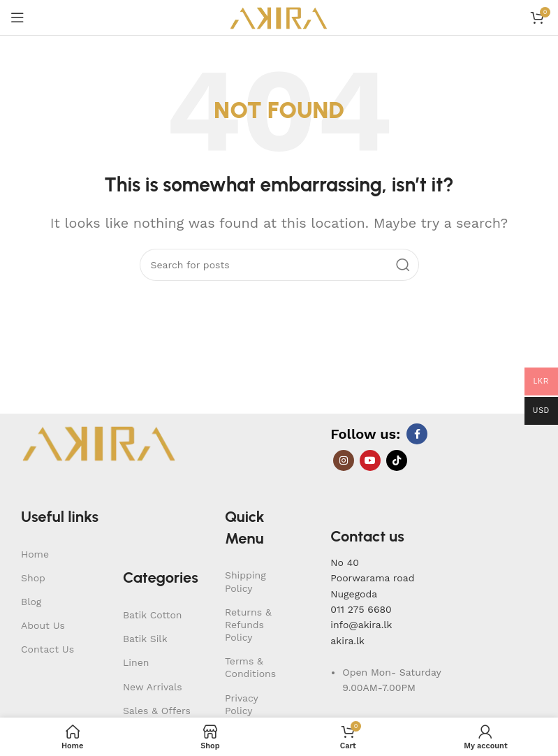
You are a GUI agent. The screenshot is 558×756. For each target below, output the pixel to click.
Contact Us (47, 649)
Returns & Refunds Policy (248, 625)
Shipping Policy (245, 581)
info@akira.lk (361, 625)
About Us (43, 625)
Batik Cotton (153, 615)
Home (35, 554)
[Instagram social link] (344, 460)
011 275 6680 (361, 609)
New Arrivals (153, 687)
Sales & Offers (157, 711)
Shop (33, 578)
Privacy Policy (241, 704)
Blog (31, 602)
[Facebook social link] (417, 434)
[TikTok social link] (397, 460)
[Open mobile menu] (17, 17)
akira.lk (347, 641)
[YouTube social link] (370, 460)
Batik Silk (145, 639)
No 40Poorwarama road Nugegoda (372, 578)
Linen (136, 662)
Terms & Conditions (250, 667)
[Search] (279, 265)
